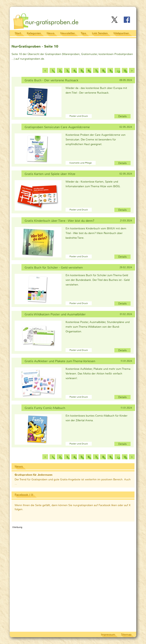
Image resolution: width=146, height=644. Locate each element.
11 (125, 70)
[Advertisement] (88, 10)
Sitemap (126, 634)
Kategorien (34, 33)
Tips (83, 33)
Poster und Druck (79, 116)
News (51, 33)
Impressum (108, 634)
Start (18, 33)
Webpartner (121, 33)
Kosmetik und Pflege (81, 163)
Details (122, 116)
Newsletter (68, 33)
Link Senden (100, 33)
